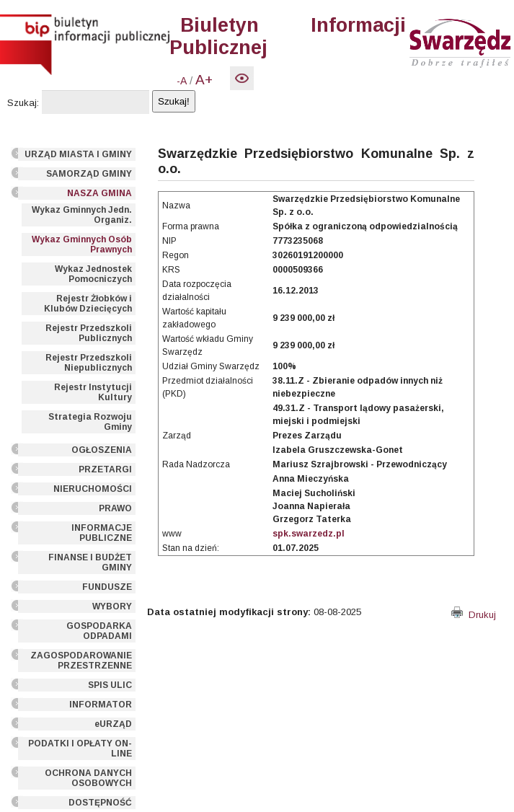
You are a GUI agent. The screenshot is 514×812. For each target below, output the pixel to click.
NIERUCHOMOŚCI (93, 489)
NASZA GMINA (99, 193)
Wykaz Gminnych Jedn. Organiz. (82, 215)
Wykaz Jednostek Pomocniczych (93, 274)
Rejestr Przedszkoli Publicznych (89, 333)
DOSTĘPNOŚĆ (100, 803)
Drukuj (474, 615)
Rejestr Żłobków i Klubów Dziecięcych (88, 304)
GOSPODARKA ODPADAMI (99, 631)
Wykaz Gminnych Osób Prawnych (82, 244)
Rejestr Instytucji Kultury (93, 392)
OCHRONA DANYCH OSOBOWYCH (88, 778)
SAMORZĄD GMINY (89, 174)
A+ (204, 80)
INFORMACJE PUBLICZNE (102, 533)
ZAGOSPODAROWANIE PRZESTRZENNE (81, 661)
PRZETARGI (105, 469)
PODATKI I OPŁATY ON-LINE (80, 749)
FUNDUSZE (107, 587)
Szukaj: (23, 103)
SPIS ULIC (110, 685)
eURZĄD (113, 724)
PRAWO (115, 508)
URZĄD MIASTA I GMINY (78, 154)
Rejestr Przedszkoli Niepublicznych (89, 363)
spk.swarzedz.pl (309, 534)
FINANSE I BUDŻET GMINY (90, 562)
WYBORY (112, 606)
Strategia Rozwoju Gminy (90, 422)
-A (182, 81)
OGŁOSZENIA (102, 450)
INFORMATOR (101, 705)
